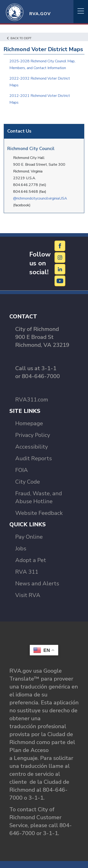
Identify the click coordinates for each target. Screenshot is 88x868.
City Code (28, 482)
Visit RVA (28, 595)
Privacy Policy (33, 435)
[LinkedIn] (60, 269)
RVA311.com (32, 400)
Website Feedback (39, 513)
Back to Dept (19, 38)
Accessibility (32, 447)
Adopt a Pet (31, 560)
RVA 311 (27, 572)
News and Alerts (37, 583)
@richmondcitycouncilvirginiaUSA (40, 198)
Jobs (21, 548)
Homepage (29, 423)
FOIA (22, 470)
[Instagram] (60, 257)
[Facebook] (60, 246)
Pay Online (29, 537)
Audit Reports (34, 458)
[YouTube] (60, 281)
